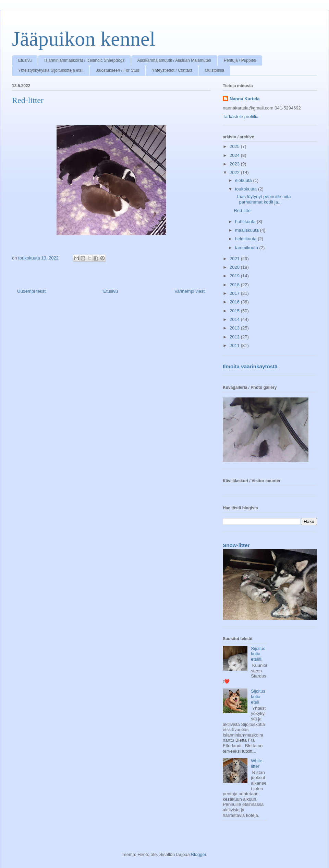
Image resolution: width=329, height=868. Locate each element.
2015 (235, 311)
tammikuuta (247, 248)
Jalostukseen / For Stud (118, 70)
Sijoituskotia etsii (258, 696)
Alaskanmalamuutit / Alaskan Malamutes (174, 60)
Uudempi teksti (32, 291)
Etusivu (25, 60)
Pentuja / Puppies (240, 60)
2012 (235, 337)
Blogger (198, 854)
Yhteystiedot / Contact (172, 70)
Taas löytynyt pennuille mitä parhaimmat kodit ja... (262, 199)
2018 (235, 285)
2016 (235, 302)
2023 (235, 164)
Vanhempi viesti (190, 291)
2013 (235, 328)
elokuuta (244, 180)
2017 (235, 293)
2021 (235, 259)
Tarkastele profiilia (241, 117)
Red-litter (243, 211)
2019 (235, 276)
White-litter (257, 763)
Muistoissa (215, 70)
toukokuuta (247, 189)
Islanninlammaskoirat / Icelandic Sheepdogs (84, 60)
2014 (235, 319)
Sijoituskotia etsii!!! (258, 654)
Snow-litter (236, 545)
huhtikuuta (246, 222)
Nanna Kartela (245, 99)
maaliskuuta (248, 230)
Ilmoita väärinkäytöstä (250, 366)
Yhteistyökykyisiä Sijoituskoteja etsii (51, 70)
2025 (235, 146)
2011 (235, 345)
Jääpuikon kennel (84, 39)
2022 (235, 172)
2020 (235, 267)
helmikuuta (246, 239)
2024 (235, 155)
